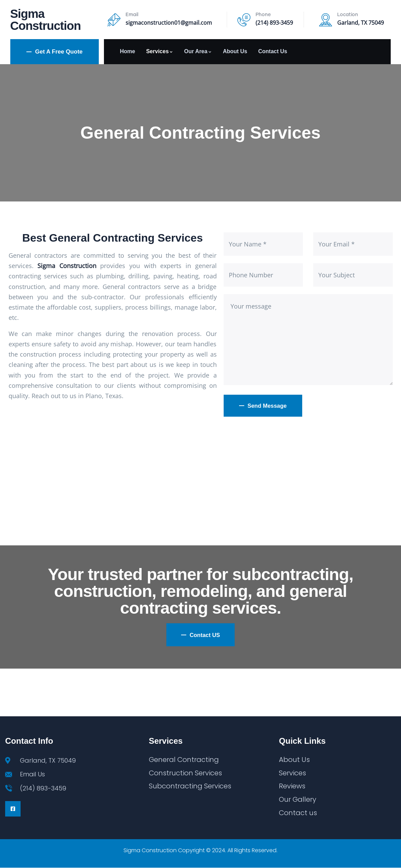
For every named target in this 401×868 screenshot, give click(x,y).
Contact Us (273, 51)
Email (132, 15)
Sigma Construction (46, 20)
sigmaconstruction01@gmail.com (169, 23)
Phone (263, 15)
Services (160, 51)
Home (127, 51)
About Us (235, 51)
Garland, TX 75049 (361, 23)
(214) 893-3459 (274, 23)
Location (348, 15)
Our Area (198, 51)
